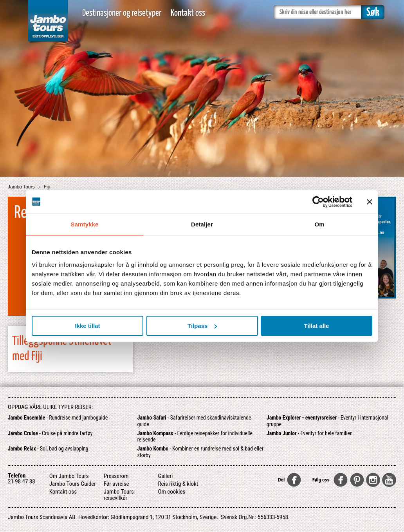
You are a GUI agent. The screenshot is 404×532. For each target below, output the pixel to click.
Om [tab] (319, 224)
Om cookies (172, 492)
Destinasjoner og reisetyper (122, 13)
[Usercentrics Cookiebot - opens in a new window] (318, 202)
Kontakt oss (188, 13)
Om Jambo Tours (69, 476)
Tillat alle (317, 326)
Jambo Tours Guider (73, 484)
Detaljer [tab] (202, 224)
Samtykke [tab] (85, 224)
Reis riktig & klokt (178, 484)
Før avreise (116, 484)
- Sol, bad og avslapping (48, 449)
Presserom (116, 476)
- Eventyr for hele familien (310, 433)
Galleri (166, 476)
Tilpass (202, 326)
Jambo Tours (22, 187)
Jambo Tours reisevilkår (119, 495)
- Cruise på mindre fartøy (50, 433)
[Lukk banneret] (370, 202)
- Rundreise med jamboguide (58, 418)
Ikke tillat (87, 326)
